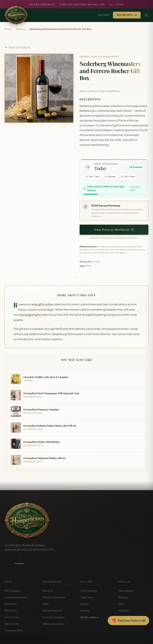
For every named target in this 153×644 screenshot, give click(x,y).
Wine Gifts (11, 592)
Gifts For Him (12, 605)
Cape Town (87, 585)
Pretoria (85, 598)
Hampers (124, 598)
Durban (84, 592)
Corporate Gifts (14, 618)
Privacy (131, 638)
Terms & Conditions (54, 605)
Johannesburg (88, 579)
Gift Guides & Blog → (130, 612)
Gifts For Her (12, 612)
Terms (121, 638)
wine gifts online (42, 304)
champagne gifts (30, 315)
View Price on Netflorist (114, 230)
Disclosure (143, 638)
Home (8, 29)
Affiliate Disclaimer (53, 612)
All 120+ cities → (89, 605)
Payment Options (53, 598)
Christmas (124, 605)
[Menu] (147, 15)
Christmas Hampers (16, 585)
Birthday (123, 585)
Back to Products (17, 47)
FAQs (46, 592)
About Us (48, 579)
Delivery (104, 15)
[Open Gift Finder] (128, 621)
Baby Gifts (11, 598)
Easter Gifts (127, 15)
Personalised (126, 579)
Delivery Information (54, 585)
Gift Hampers (12, 579)
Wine (121, 592)
